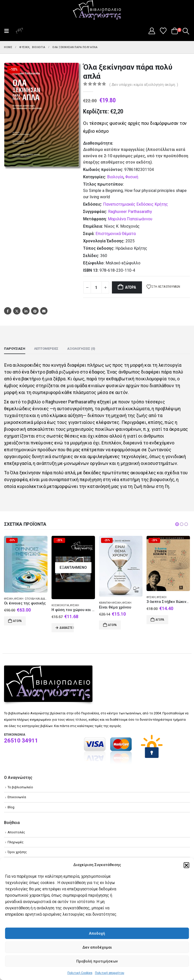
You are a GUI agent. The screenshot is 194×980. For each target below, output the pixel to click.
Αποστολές (16, 832)
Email (44, 311)
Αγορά (131, 287)
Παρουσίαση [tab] (15, 349)
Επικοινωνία (17, 797)
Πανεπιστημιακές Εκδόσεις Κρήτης (136, 204)
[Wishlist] (163, 31)
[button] (186, 865)
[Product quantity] (96, 287)
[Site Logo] (97, 10)
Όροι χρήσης (17, 852)
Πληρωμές (16, 842)
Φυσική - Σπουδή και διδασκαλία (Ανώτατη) (42, 599)
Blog (11, 807)
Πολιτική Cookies (80, 973)
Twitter (17, 311)
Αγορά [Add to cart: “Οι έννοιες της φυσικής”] (17, 621)
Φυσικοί (162, 597)
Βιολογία (115, 177)
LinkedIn (26, 311)
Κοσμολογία (60, 605)
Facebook (8, 311)
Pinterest (35, 311)
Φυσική (132, 177)
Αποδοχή (97, 933)
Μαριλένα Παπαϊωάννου (130, 219)
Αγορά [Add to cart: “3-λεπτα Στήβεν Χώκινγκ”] (160, 620)
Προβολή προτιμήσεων (97, 961)
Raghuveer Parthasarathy (130, 212)
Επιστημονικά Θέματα (116, 234)
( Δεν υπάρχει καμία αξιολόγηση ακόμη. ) (144, 85)
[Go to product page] (26, 564)
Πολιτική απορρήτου (110, 973)
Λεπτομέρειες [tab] (46, 349)
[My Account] (152, 31)
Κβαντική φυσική (110, 603)
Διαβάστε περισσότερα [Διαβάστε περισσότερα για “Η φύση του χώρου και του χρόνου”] (67, 628)
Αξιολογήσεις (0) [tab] (81, 349)
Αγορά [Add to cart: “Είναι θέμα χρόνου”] (112, 625)
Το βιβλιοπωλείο (20, 787)
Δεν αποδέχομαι (97, 947)
